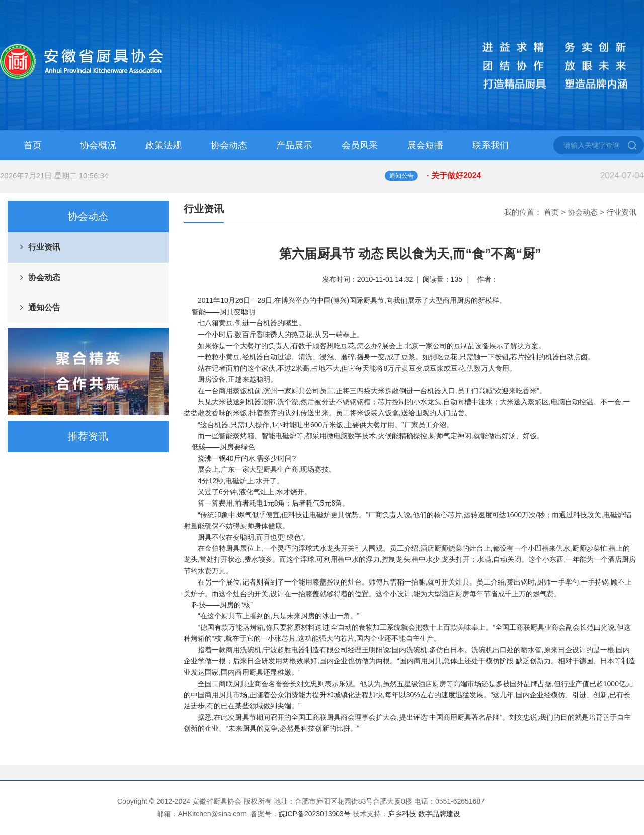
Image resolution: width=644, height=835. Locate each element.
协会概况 (98, 145)
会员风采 (360, 145)
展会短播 (425, 145)
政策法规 (164, 145)
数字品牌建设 (439, 814)
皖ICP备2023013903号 (315, 814)
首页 (33, 145)
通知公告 (44, 308)
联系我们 (491, 145)
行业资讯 (44, 247)
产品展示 (294, 145)
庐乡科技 (402, 814)
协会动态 (229, 145)
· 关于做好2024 (535, 176)
